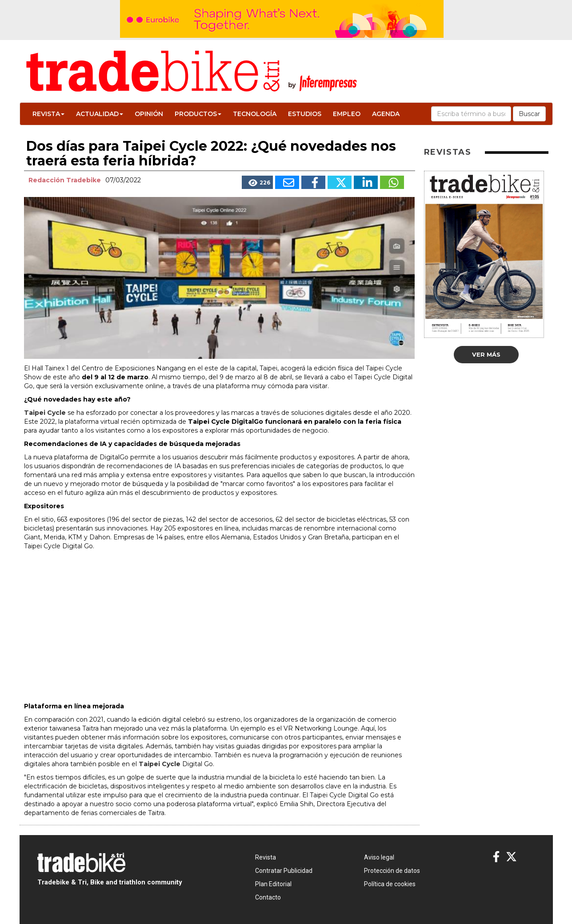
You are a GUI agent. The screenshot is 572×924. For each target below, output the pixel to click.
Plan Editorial (273, 884)
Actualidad (100, 114)
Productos (198, 114)
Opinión (149, 114)
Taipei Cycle (45, 413)
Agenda (386, 114)
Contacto (268, 897)
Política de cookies (390, 884)
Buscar (529, 114)
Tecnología (255, 114)
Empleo (347, 114)
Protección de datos (392, 871)
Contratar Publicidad (284, 871)
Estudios (305, 114)
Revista (48, 114)
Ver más (486, 354)
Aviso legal (379, 857)
